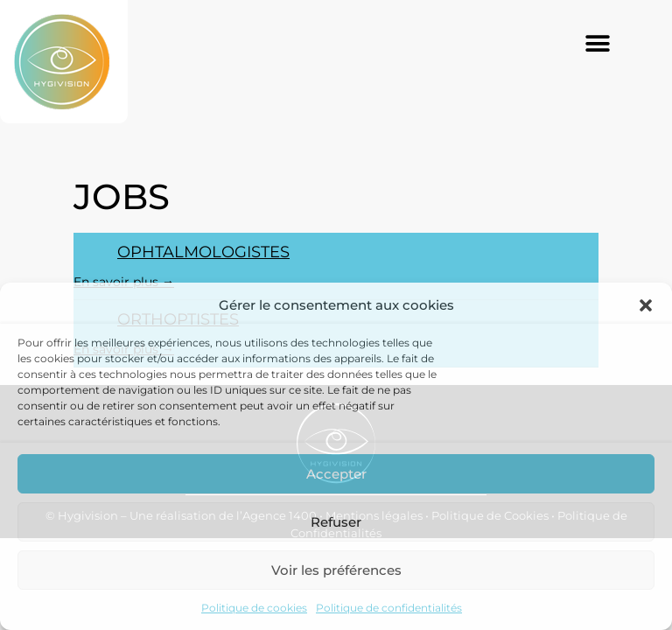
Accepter (336, 474)
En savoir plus (124, 282)
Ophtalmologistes (203, 252)
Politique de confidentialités (389, 608)
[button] (646, 305)
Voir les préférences (336, 570)
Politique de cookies (254, 608)
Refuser (336, 522)
